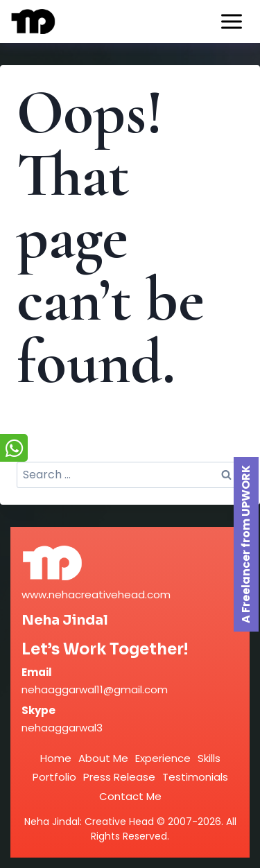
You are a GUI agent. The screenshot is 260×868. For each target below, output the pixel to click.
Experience (163, 758)
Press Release (119, 777)
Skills (209, 758)
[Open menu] (231, 21)
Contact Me (130, 796)
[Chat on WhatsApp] (14, 448)
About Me (103, 758)
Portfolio (54, 777)
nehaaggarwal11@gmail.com (95, 689)
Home (56, 758)
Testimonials (195, 777)
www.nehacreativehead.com (96, 594)
